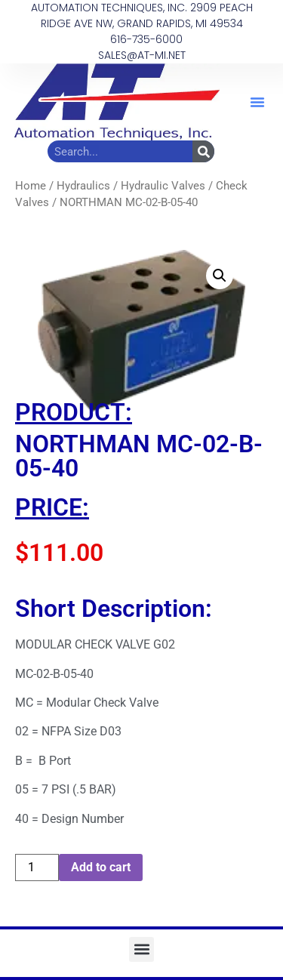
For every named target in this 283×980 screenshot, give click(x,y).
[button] (257, 102)
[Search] (203, 151)
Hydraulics (83, 186)
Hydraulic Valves (163, 186)
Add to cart (101, 867)
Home (31, 186)
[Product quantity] (37, 868)
